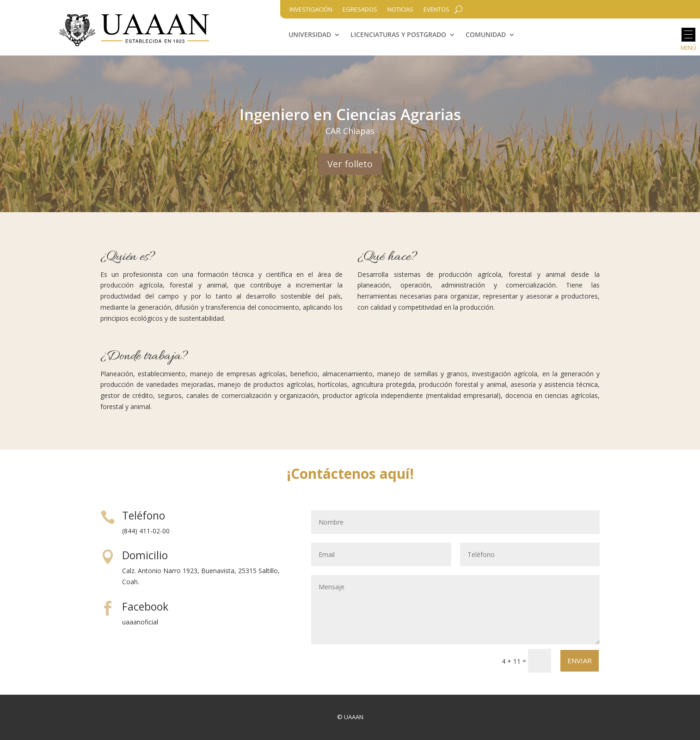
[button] (688, 35)
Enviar (580, 660)
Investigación (311, 10)
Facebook (145, 606)
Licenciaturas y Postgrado (398, 35)
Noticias (400, 10)
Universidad (310, 35)
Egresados (360, 10)
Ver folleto (350, 164)
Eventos (436, 10)
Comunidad (486, 35)
